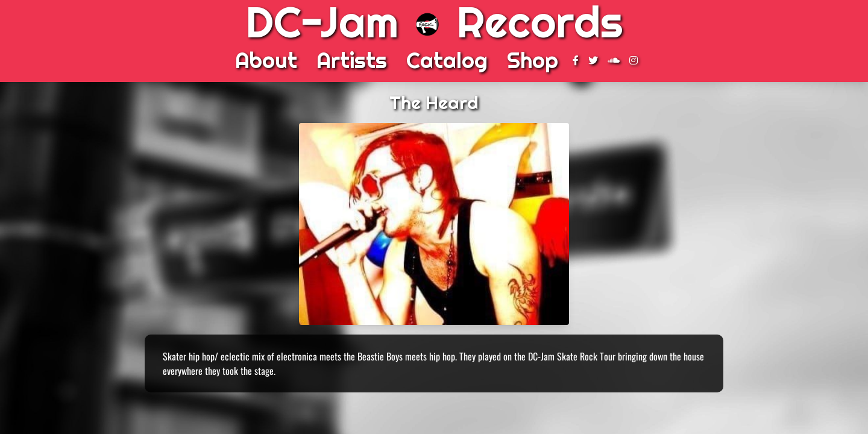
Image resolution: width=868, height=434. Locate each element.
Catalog (447, 60)
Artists (352, 60)
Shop (533, 60)
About (266, 60)
